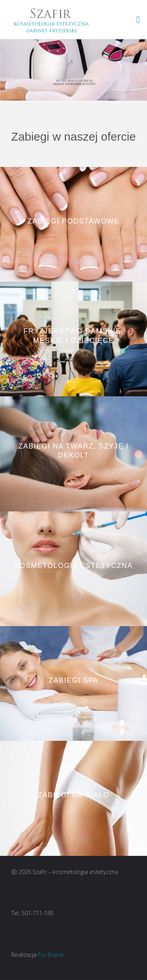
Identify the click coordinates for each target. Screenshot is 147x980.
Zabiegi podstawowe (73, 221)
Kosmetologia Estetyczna (73, 566)
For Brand (51, 955)
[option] (73, 70)
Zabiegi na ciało (73, 795)
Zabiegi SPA (73, 680)
